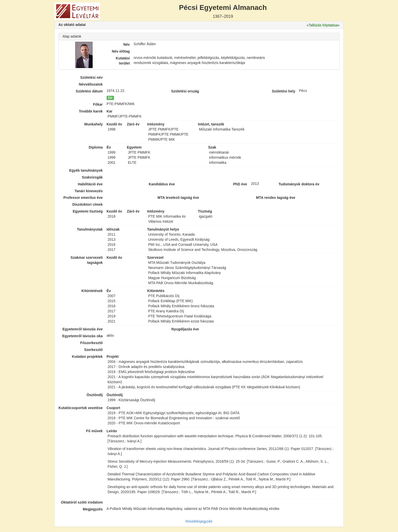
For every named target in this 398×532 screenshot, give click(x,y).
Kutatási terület (123, 61)
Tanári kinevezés (89, 191)
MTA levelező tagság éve (178, 198)
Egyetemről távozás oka (82, 336)
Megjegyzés (93, 509)
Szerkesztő (94, 350)
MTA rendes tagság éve (276, 198)
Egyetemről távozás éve (83, 329)
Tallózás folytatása (323, 25)
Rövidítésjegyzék (199, 521)
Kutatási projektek (87, 357)
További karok (91, 111)
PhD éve (240, 184)
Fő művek (94, 431)
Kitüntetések (92, 291)
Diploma (96, 147)
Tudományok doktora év (299, 184)
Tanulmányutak (90, 229)
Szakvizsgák (92, 177)
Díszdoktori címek (88, 204)
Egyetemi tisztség (88, 211)
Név (127, 44)
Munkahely (93, 124)
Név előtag (121, 51)
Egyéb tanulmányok (86, 170)
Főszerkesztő (92, 343)
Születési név (92, 77)
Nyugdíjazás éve (185, 329)
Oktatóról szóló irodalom (82, 502)
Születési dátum (89, 91)
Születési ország (185, 91)
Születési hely (284, 91)
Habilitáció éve (90, 184)
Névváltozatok (91, 84)
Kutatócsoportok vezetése (80, 408)
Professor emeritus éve (83, 198)
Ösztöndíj (95, 395)
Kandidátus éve (162, 184)
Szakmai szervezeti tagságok (87, 260)
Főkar (98, 104)
